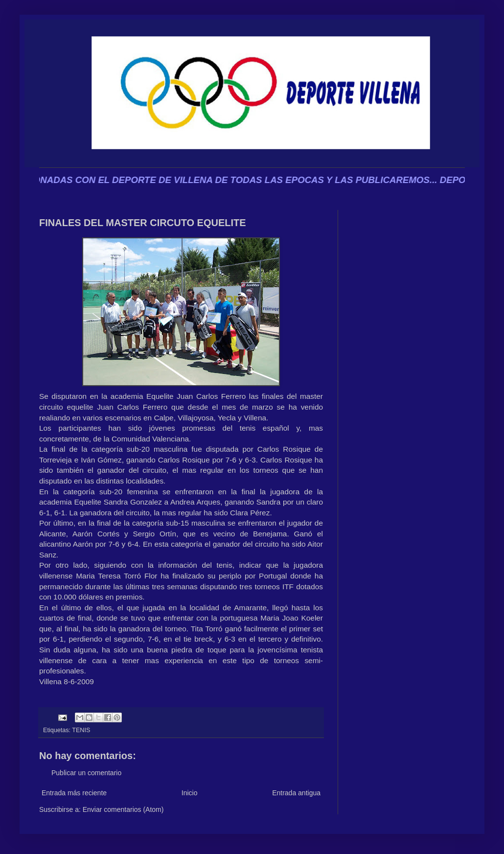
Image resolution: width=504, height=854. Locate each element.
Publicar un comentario (86, 773)
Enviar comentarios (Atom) (123, 809)
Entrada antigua (296, 793)
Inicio (190, 793)
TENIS (81, 730)
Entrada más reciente (74, 793)
